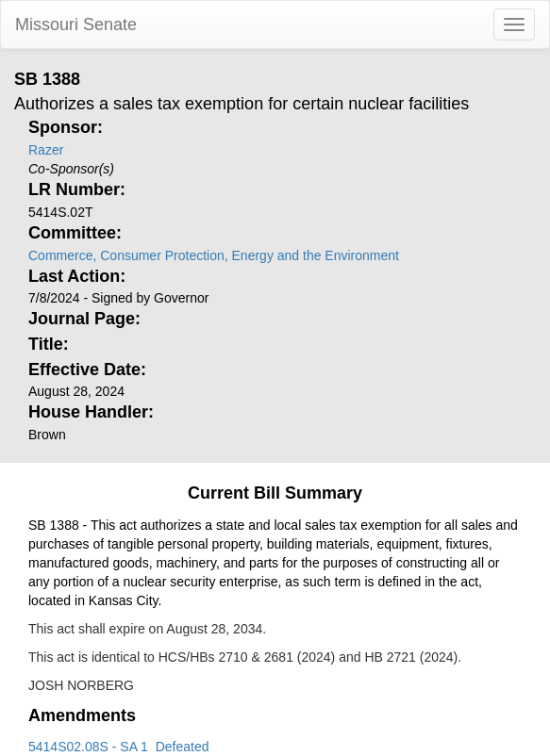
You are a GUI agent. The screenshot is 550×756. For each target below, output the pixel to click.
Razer (46, 150)
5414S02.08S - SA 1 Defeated (118, 747)
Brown (47, 435)
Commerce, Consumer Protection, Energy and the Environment (214, 255)
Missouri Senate (76, 25)
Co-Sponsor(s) (71, 169)
